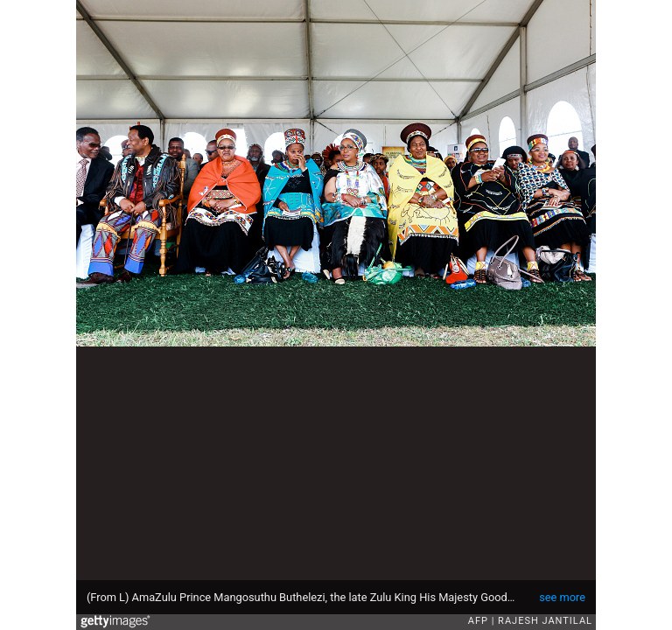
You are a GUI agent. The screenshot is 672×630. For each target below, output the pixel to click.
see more (562, 597)
